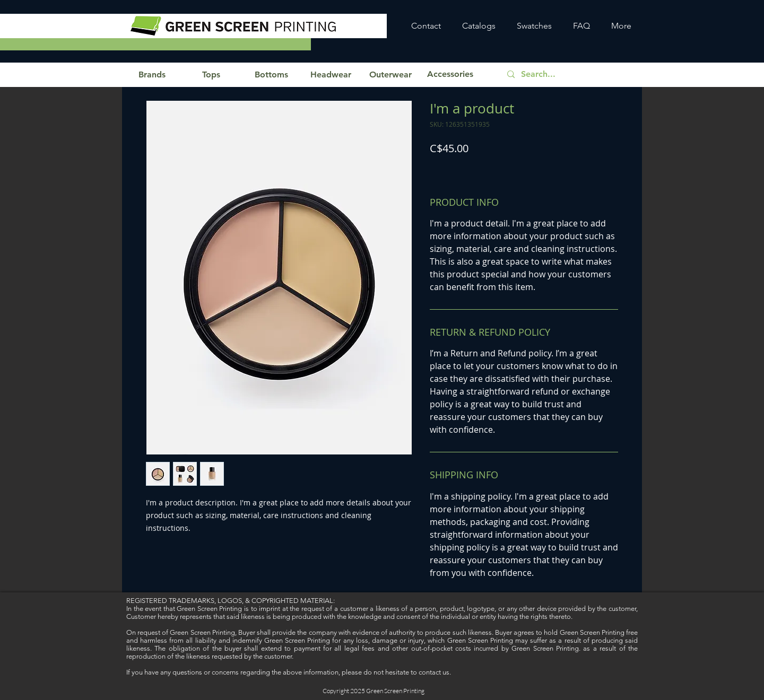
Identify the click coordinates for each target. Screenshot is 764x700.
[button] (152, 75)
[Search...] (570, 75)
